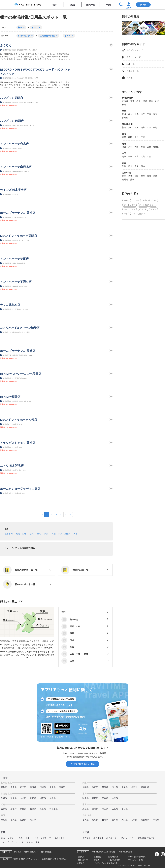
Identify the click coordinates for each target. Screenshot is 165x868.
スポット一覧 (130, 71)
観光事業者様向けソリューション (26, 859)
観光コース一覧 (131, 57)
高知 (143, 166)
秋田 (151, 101)
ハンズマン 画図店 (12, 121)
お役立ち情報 (137, 214)
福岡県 (86, 820)
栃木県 (95, 787)
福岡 (124, 176)
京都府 (13, 809)
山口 (149, 156)
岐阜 (124, 137)
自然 (145, 200)
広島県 (115, 809)
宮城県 (33, 787)
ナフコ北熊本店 (10, 305)
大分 (149, 176)
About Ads (63, 859)
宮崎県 (134, 820)
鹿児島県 (145, 820)
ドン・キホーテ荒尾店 (14, 259)
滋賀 (124, 147)
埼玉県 (115, 787)
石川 (136, 127)
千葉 (149, 114)
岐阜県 (86, 798)
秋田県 (43, 787)
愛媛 (136, 166)
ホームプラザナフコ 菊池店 (18, 213)
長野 (155, 127)
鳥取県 (86, 809)
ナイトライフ (130, 205)
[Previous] (42, 514)
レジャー (135, 200)
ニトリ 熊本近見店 (12, 466)
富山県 (13, 798)
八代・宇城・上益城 (61, 534)
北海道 (125, 101)
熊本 (7, 529)
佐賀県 (95, 820)
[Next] (71, 514)
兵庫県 (33, 809)
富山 (130, 127)
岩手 (138, 101)
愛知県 (105, 798)
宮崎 (155, 176)
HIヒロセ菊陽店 (10, 397)
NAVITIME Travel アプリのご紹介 (106, 863)
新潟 (124, 127)
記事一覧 (128, 64)
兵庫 (143, 147)
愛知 (136, 137)
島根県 (95, 809)
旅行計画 (90, 5)
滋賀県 (4, 809)
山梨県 (43, 798)
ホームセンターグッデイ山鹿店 (20, 489)
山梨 (149, 127)
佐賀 (130, 176)
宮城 (145, 101)
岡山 (136, 156)
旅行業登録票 (113, 857)
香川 (130, 166)
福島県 (62, 787)
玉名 (39, 534)
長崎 (136, 176)
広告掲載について (49, 859)
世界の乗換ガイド (31, 852)
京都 (130, 147)
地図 (73, 5)
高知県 (33, 820)
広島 (143, 156)
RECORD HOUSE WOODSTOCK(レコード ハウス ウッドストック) (35, 72)
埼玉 (143, 114)
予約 (108, 5)
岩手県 (23, 787)
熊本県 (115, 820)
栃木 (130, 114)
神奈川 (125, 118)
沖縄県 (156, 820)
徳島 (124, 166)
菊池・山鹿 (21, 534)
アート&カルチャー (147, 205)
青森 (132, 101)
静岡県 (95, 798)
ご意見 (96, 860)
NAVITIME (17, 852)
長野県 (53, 798)
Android (108, 852)
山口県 (125, 809)
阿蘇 (46, 534)
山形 (157, 101)
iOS (113, 852)
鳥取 (124, 156)
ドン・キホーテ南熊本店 (16, 167)
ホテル (153, 209)
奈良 (149, 147)
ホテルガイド (112, 838)
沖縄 (132, 179)
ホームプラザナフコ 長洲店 (18, 351)
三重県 (115, 798)
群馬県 (105, 787)
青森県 (13, 787)
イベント (143, 209)
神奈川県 (145, 787)
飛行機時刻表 (46, 852)
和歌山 (156, 147)
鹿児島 (125, 179)
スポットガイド (128, 838)
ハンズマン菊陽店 (11, 98)
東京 (155, 114)
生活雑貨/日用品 (27, 548)
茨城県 (86, 787)
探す (55, 5)
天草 (75, 534)
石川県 (23, 798)
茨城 (124, 114)
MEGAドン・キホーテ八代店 (19, 420)
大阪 (136, 147)
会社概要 (81, 857)
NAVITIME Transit (125, 852)
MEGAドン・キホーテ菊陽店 (19, 236)
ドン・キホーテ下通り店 (16, 282)
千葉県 (125, 787)
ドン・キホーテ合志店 (14, 144)
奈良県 (43, 809)
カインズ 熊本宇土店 (13, 190)
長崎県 (105, 820)
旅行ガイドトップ (132, 50)
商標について (83, 860)
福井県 (33, 798)
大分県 (125, 820)
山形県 (53, 787)
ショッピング (11, 548)
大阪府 (23, 809)
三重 (143, 137)
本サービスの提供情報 (137, 857)
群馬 (136, 114)
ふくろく (6, 45)
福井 (143, 127)
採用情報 (97, 857)
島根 (130, 156)
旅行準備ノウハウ (146, 838)
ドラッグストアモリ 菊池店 (18, 443)
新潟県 (4, 798)
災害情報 (87, 838)
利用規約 (81, 863)
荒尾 (32, 534)
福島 (124, 104)
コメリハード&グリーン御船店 (20, 328)
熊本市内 (9, 534)
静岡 (130, 137)
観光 (126, 200)
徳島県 (4, 820)
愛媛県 (23, 820)
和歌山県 (54, 809)
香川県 (13, 820)
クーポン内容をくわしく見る (83, 764)
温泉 (126, 214)
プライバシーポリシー (137, 860)
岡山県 (105, 809)
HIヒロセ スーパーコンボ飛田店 (21, 374)
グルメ (154, 200)
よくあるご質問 (114, 860)
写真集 (127, 78)
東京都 (134, 787)
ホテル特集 (98, 838)
